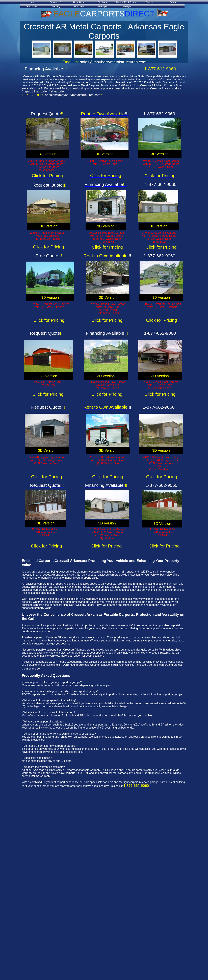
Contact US (55, 2)
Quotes (149, 2)
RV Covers (79, 6)
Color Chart (79, 2)
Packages (102, 6)
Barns (173, 2)
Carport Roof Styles (126, 2)
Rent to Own (32, 6)
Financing (55, 6)
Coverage (126, 6)
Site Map (102, 2)
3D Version (47, 154)
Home (32, 2)
